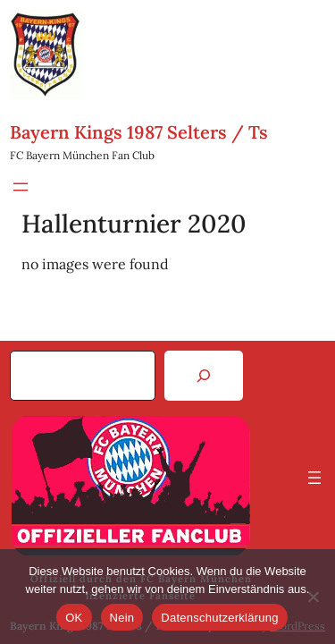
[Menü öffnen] (21, 187)
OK (74, 618)
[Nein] (313, 597)
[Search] (204, 376)
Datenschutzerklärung (219, 618)
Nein (122, 618)
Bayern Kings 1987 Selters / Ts (139, 132)
